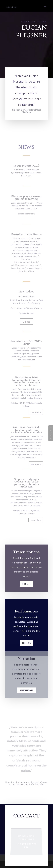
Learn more (36, 412)
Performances (26, 695)
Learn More (36, 520)
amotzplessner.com (26, 214)
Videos (26, 322)
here (30, 176)
